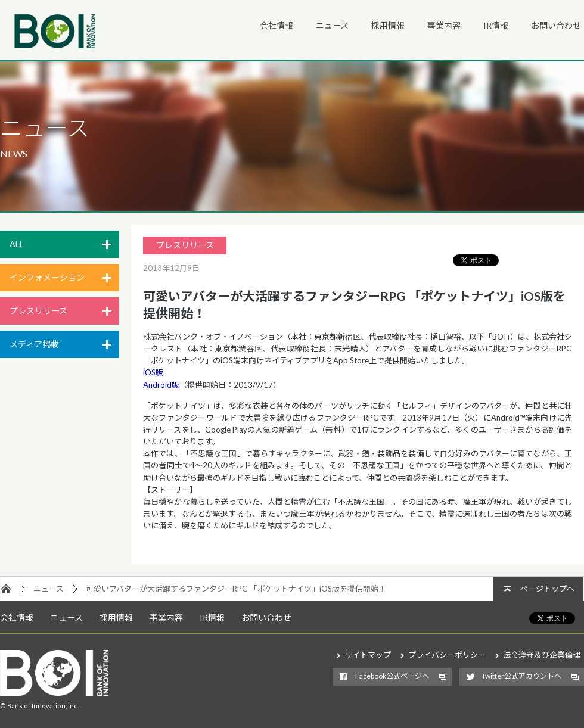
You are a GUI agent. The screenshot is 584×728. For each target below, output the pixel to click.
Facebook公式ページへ (392, 676)
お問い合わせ (556, 25)
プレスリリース (38, 311)
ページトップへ (547, 589)
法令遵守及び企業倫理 (542, 655)
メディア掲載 (34, 344)
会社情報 (277, 25)
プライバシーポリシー (447, 655)
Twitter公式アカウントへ (521, 676)
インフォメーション (47, 277)
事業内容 (444, 25)
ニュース (332, 25)
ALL (17, 244)
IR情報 (496, 25)
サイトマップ (368, 655)
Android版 (161, 385)
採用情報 (388, 25)
